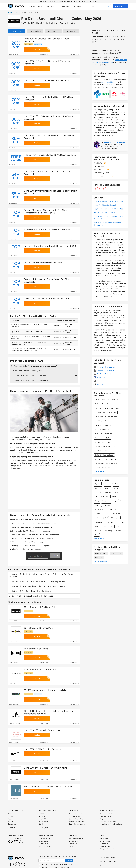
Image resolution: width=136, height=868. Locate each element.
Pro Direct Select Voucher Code (106, 412)
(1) (35, 31)
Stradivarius (115, 518)
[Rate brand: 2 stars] (98, 188)
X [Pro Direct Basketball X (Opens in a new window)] (96, 381)
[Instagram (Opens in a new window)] (20, 864)
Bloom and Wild (112, 522)
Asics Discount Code (102, 429)
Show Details (74, 54)
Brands (18, 12)
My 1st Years (117, 514)
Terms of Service (92, 1)
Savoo (10, 12)
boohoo (97, 526)
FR (110, 861)
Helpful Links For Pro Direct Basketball (109, 209)
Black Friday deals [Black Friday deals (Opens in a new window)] (106, 814)
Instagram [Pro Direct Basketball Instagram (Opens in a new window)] (100, 384)
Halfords (98, 492)
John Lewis (106, 505)
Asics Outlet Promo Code (103, 434)
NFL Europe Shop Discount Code (106, 459)
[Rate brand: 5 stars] (106, 188)
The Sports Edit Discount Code (105, 446)
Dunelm (119, 531)
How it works (43, 841)
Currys (105, 484)
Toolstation (98, 522)
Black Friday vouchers (76, 821)
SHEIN (105, 518)
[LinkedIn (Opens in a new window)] (24, 864)
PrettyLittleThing (100, 501)
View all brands (99, 472)
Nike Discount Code (101, 421)
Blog (101, 819)
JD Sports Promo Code (102, 404)
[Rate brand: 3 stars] (100, 188)
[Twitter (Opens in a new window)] (15, 864)
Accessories (99, 557)
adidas (114, 497)
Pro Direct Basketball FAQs (104, 213)
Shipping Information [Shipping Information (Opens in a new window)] (104, 370)
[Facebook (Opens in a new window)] (10, 864)
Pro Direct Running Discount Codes (107, 408)
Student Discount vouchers (78, 819)
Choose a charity (44, 839)
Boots (116, 488)
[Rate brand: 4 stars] (103, 188)
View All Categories (100, 561)
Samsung (98, 488)
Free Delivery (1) (53, 31)
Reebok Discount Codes (103, 442)
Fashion (41, 814)
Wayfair (117, 492)
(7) (71, 31)
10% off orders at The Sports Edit (40, 669)
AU (115, 861)
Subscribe (69, 861)
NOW (97, 505)
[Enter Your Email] (52, 861)
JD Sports (98, 531)
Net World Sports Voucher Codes (106, 464)
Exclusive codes (74, 816)
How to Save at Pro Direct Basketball (108, 201)
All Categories (43, 828)
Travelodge (109, 531)
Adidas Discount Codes (103, 425)
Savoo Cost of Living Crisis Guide (111, 824)
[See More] (125, 550)
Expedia (113, 509)
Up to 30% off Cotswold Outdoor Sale (42, 730)
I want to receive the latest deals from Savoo (56, 865)
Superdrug (119, 526)
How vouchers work (76, 839)
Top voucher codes (75, 814)
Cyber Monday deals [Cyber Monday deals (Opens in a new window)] (107, 816)
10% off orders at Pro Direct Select (41, 607)
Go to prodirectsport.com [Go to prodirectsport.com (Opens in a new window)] (105, 367)
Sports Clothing (116, 553)
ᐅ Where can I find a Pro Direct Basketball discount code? (34, 366)
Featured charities (45, 846)
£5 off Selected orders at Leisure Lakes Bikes (46, 690)
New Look (104, 497)
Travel (41, 824)
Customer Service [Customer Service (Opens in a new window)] (102, 374)
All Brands (12, 828)
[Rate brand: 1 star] (95, 188)
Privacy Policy (104, 839)
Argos (97, 484)
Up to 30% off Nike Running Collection (43, 749)
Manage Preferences (107, 849)
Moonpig (113, 501)
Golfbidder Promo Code (103, 468)
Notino (97, 518)
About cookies (104, 844)
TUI (96, 497)
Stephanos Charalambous (114, 142)
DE (105, 861)
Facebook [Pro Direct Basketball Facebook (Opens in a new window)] (99, 377)
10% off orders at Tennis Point (39, 628)
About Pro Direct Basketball (105, 205)
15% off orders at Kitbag (36, 649)
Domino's (108, 492)
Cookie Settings (105, 846)
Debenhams (115, 484)
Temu (97, 535)
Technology (42, 816)
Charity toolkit (43, 844)
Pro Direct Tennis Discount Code (106, 417)
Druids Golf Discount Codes (104, 455)
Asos (123, 522)
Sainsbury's (12, 824)
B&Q (107, 514)
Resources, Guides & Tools (109, 821)
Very (121, 501)
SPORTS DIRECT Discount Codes (106, 400)
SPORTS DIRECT (101, 509)
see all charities (107, 82)
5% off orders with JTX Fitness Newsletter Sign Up (48, 787)
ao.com (107, 488)
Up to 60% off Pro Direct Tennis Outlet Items (46, 768)
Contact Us (73, 844)
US (101, 861)
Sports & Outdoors (101, 553)
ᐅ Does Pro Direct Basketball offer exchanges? (30, 380)
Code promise (28, 44)
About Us (73, 835)
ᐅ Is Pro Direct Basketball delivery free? (27, 371)
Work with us (74, 841)
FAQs (71, 846)
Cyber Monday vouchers (77, 824)
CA (101, 865)
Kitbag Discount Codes (103, 438)
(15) (17, 31)
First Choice (108, 526)
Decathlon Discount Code (103, 451)
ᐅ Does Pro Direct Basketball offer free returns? (30, 375)
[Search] (100, 6)
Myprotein (98, 514)
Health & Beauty (44, 821)
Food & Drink (43, 819)
